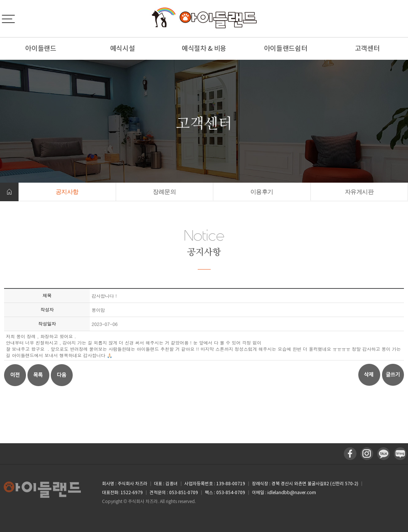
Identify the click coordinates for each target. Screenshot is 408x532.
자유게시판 (359, 192)
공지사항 (67, 192)
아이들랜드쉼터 (286, 48)
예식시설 (123, 48)
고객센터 (367, 48)
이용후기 (262, 192)
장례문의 (164, 192)
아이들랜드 (41, 48)
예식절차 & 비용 (204, 48)
